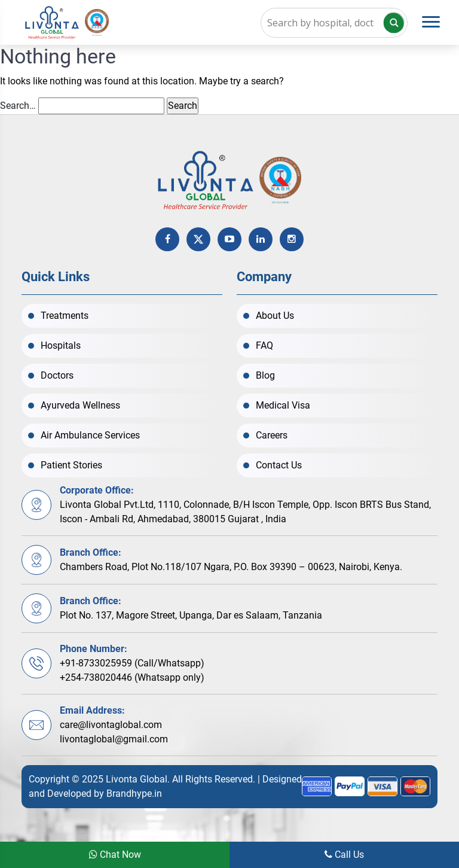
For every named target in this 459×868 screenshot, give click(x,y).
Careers (272, 435)
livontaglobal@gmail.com (114, 739)
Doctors (57, 375)
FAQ (264, 345)
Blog (265, 375)
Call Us (344, 855)
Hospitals (61, 345)
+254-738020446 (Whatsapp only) (132, 677)
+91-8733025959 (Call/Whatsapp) (132, 663)
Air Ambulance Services (90, 435)
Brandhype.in (134, 794)
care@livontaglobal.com (111, 725)
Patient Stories (71, 465)
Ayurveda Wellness (80, 405)
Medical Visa (283, 405)
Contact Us (279, 465)
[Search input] (334, 23)
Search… (18, 106)
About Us (275, 316)
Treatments (65, 316)
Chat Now (115, 855)
